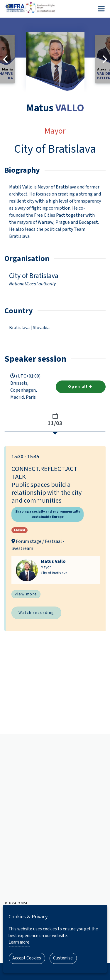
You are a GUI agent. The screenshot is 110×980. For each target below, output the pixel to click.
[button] (56, 538)
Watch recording (36, 613)
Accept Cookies (27, 958)
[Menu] (101, 9)
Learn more (19, 942)
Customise (63, 958)
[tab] (55, 420)
